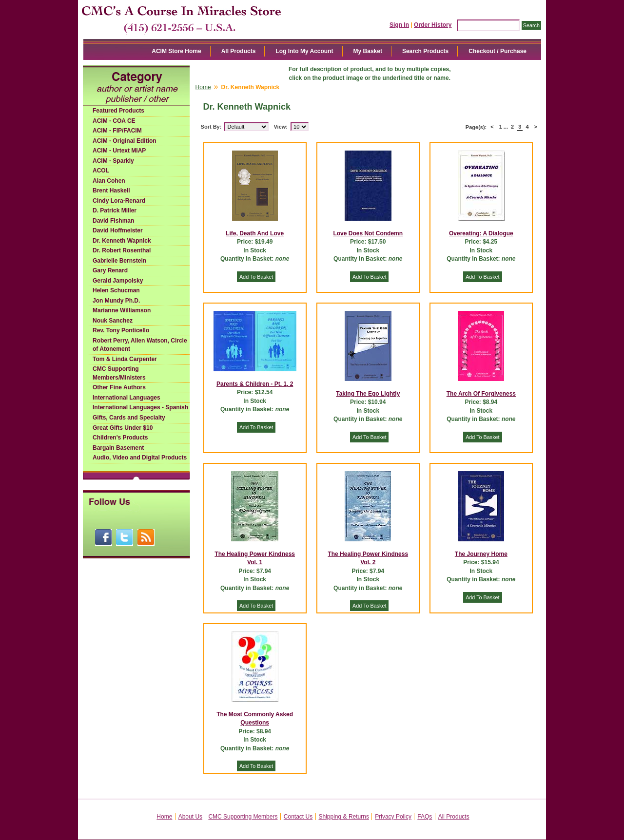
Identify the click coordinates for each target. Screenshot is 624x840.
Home (203, 87)
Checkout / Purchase (497, 51)
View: (281, 127)
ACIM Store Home (176, 51)
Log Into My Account (304, 51)
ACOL (101, 171)
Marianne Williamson (122, 310)
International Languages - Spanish (140, 407)
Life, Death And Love (255, 233)
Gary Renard (110, 270)
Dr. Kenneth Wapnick (122, 241)
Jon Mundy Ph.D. (116, 301)
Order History (433, 25)
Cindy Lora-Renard (119, 201)
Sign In (399, 25)
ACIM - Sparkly (113, 161)
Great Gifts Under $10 (123, 428)
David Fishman (113, 221)
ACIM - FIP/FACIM (117, 131)
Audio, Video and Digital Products (140, 458)
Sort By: (211, 127)
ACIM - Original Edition (125, 141)
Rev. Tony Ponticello (121, 330)
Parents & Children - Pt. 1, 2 (255, 384)
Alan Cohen (109, 181)
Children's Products (120, 438)
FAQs (425, 817)
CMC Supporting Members (243, 817)
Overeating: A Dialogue (481, 233)
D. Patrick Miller (115, 210)
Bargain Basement (118, 448)
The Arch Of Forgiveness (481, 394)
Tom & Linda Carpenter (125, 359)
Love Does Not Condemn (368, 233)
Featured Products (118, 111)
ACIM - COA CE (114, 121)
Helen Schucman (116, 290)
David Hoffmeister (118, 230)
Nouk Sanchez (113, 321)
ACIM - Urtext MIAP (119, 151)
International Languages (127, 398)
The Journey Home (481, 554)
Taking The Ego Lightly (368, 394)
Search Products (425, 51)
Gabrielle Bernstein (119, 261)
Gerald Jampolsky (118, 281)
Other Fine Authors (119, 387)
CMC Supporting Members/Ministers (119, 373)
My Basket (368, 51)
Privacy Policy (393, 817)
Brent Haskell (111, 191)
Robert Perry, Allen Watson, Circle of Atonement (140, 345)
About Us (190, 817)
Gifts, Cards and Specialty (129, 418)
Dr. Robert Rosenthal (122, 250)
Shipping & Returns (344, 817)
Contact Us (298, 817)
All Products (239, 51)
